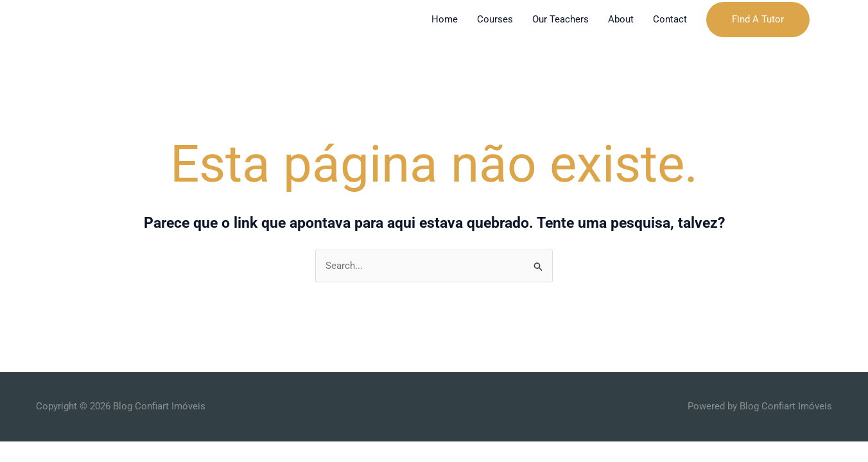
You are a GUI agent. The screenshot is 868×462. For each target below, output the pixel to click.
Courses (495, 19)
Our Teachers (560, 19)
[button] (758, 20)
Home (445, 19)
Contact (670, 19)
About (621, 19)
